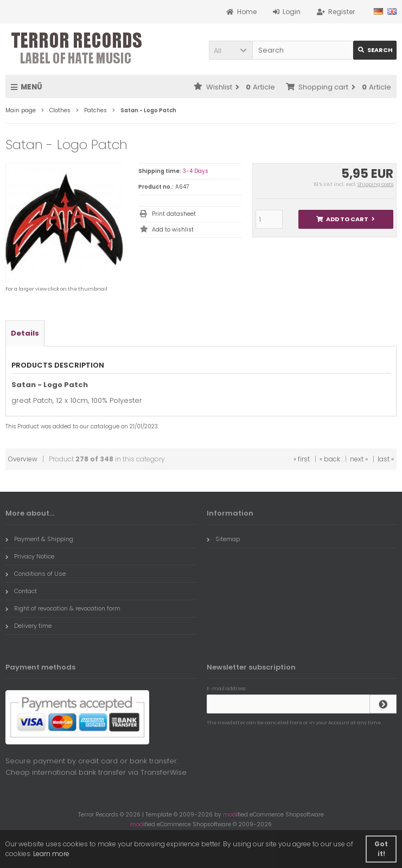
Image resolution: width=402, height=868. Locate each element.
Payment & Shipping (39, 539)
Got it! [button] (381, 849)
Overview (23, 459)
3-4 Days (196, 171)
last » (386, 459)
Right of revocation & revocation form (63, 608)
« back (330, 459)
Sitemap (223, 539)
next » (359, 459)
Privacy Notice (30, 556)
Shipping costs (375, 184)
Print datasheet (174, 214)
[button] (231, 50)
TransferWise (164, 772)
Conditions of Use (36, 574)
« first (302, 459)
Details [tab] (25, 333)
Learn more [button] (51, 854)
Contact (21, 591)
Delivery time (28, 626)
